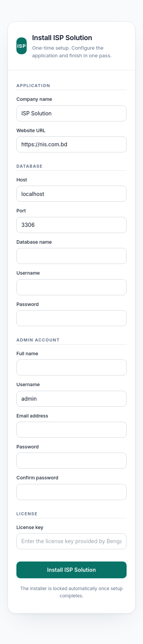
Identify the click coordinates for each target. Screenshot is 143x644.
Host (22, 180)
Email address (32, 416)
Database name (34, 242)
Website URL (31, 130)
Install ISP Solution (72, 570)
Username (28, 273)
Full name (27, 354)
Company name (34, 99)
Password (28, 304)
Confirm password (37, 478)
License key (30, 527)
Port (21, 211)
